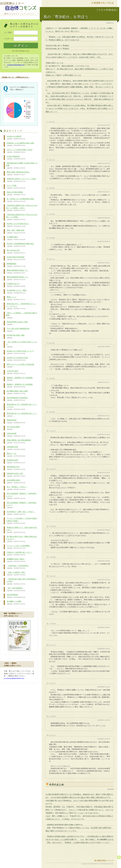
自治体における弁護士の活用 (17, 359)
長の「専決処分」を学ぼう (17, 488)
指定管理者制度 (16, 596)
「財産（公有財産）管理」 (16, 574)
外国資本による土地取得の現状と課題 (20, 144)
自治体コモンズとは (104, 3)
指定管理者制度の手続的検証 (17, 399)
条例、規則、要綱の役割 (16, 232)
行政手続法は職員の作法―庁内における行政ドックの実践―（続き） (22, 208)
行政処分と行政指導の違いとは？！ (19, 554)
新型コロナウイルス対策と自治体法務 (20, 366)
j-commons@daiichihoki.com (15, 65)
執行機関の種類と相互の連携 (17, 392)
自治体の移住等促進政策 (16, 258)
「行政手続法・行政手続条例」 (18, 567)
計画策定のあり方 (16, 285)
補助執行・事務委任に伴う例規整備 (19, 379)
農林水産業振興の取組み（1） (17, 278)
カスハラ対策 (16, 187)
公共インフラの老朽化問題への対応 (19, 151)
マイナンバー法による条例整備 (19, 547)
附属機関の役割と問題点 (16, 560)
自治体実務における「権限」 (17, 292)
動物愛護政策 (16, 265)
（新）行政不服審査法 (16, 589)
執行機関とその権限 (16, 603)
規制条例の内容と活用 (16, 475)
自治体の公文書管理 (16, 138)
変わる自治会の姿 (16, 252)
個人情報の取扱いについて (104, 861)
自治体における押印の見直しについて (20, 352)
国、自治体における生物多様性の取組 (20, 200)
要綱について (16, 298)
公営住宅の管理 (16, 372)
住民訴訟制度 (16, 435)
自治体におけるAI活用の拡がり (18, 225)
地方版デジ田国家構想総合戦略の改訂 (20, 245)
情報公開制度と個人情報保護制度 (19, 441)
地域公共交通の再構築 (16, 193)
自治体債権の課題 (16, 481)
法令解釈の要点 (16, 238)
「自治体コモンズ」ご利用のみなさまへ (15, 77)
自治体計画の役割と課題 (15, 336)
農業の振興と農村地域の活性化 (18, 173)
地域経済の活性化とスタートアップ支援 (21, 180)
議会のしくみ (16, 455)
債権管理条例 (16, 421)
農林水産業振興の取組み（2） (17, 272)
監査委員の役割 (16, 461)
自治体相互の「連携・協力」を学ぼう (21, 513)
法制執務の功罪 (16, 448)
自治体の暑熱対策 (16, 158)
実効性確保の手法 (16, 468)
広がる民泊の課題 (13, 428)
